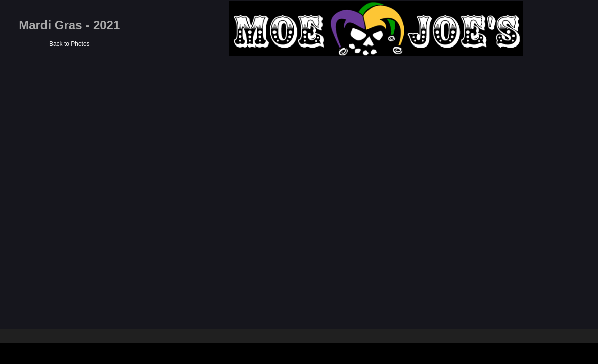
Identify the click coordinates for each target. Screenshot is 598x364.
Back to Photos (209, 44)
